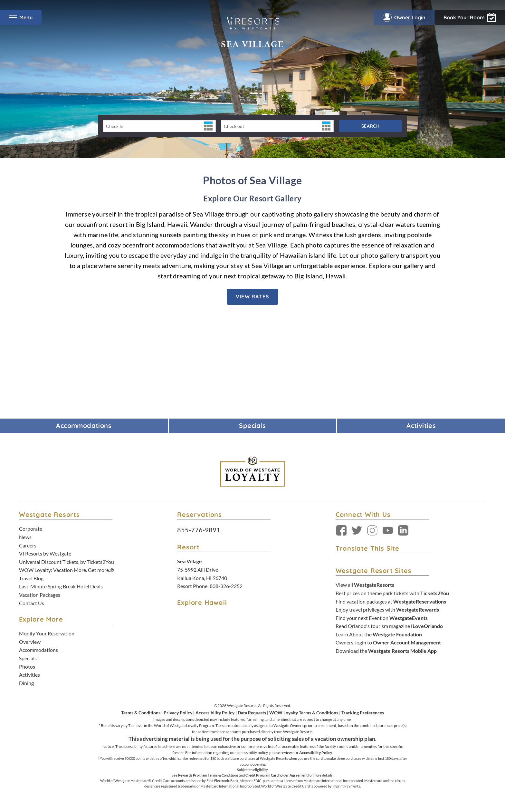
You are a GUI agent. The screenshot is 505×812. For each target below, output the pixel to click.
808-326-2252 (226, 586)
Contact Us (32, 603)
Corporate (31, 529)
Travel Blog (31, 578)
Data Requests (252, 713)
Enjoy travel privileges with (387, 609)
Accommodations (38, 650)
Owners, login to (388, 642)
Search (370, 126)
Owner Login (404, 17)
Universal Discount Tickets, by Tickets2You (67, 562)
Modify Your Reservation (47, 633)
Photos (27, 667)
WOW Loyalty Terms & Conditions (304, 713)
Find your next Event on (382, 618)
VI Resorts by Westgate (45, 553)
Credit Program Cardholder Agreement (276, 775)
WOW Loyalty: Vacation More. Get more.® (67, 570)
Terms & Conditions (141, 713)
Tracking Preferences (363, 713)
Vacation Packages (40, 595)
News (25, 537)
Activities (29, 675)
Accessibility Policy (215, 713)
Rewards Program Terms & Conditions (208, 775)
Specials (28, 658)
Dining (26, 683)
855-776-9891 (199, 530)
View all (365, 585)
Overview (30, 642)
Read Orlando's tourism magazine (389, 626)
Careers (28, 545)
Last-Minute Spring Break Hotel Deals (61, 586)
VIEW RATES (252, 296)
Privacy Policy (178, 713)
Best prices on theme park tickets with (392, 593)
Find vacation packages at (391, 601)
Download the (386, 651)
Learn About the (379, 634)
